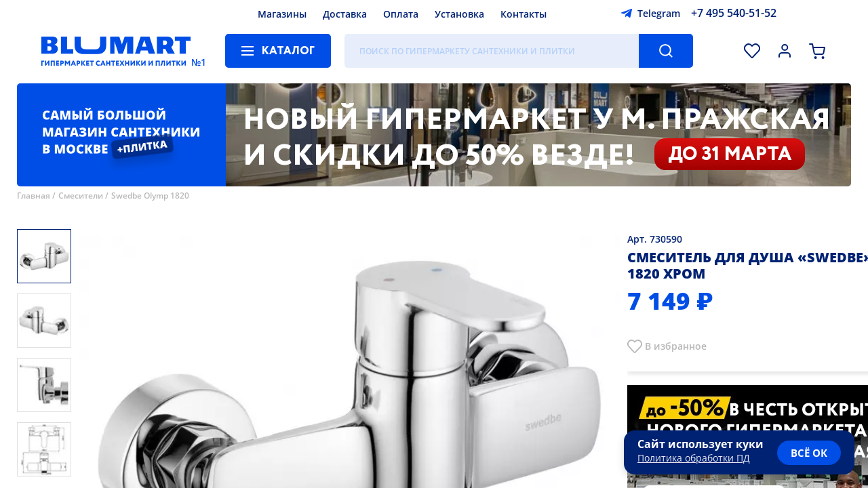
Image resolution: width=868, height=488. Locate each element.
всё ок (809, 453)
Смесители (81, 196)
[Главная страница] (116, 51)
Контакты (524, 14)
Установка (459, 14)
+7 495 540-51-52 (734, 13)
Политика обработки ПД (694, 458)
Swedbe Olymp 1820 (150, 196)
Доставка (345, 14)
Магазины (282, 14)
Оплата (401, 14)
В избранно (673, 346)
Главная (34, 196)
